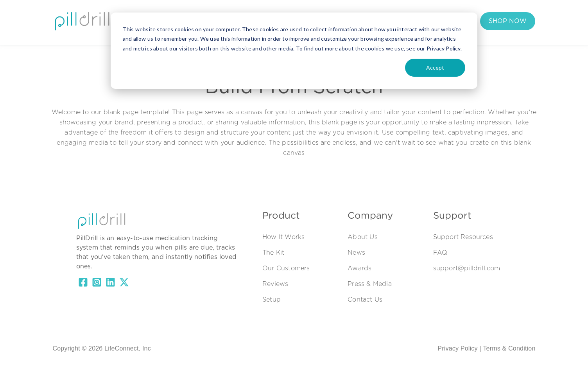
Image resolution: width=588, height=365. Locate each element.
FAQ (440, 253)
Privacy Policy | (459, 348)
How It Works (160, 22)
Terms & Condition (509, 348)
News (356, 253)
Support (321, 22)
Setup (272, 300)
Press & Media (370, 284)
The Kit (202, 22)
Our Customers (247, 22)
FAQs (290, 22)
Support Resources (463, 237)
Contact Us (365, 300)
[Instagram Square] (97, 284)
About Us (363, 237)
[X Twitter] (124, 284)
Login (352, 22)
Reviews (275, 284)
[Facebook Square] (83, 284)
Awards (359, 268)
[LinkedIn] (110, 284)
